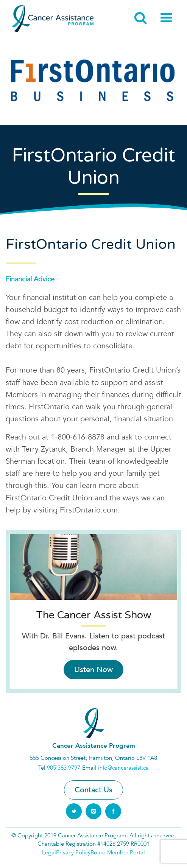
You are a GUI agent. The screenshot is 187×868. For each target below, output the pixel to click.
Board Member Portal (118, 852)
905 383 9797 (64, 768)
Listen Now (93, 670)
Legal (49, 852)
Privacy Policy (73, 852)
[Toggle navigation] (166, 19)
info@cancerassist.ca (123, 768)
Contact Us (93, 790)
